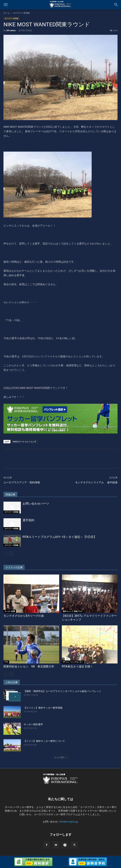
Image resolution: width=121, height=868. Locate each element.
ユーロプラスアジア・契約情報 (22, 482)
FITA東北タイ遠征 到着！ (78, 666)
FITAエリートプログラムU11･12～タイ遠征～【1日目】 (60, 537)
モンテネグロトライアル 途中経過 (96, 482)
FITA (6, 662)
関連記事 (10, 495)
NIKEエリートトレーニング (24, 442)
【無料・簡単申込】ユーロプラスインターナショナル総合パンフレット (62, 691)
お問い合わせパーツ (36, 504)
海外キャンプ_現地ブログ (73, 611)
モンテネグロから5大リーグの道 (24, 616)
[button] (6, 5)
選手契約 (28, 520)
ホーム (7, 13)
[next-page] (11, 554)
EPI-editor (11, 30)
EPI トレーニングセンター (73, 662)
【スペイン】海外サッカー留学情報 (43, 708)
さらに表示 (61, 757)
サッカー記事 (10, 611)
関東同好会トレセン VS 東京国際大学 (29, 666)
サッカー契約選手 (33, 724)
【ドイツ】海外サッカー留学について (44, 741)
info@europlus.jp (68, 822)
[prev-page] (6, 554)
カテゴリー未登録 (21, 13)
